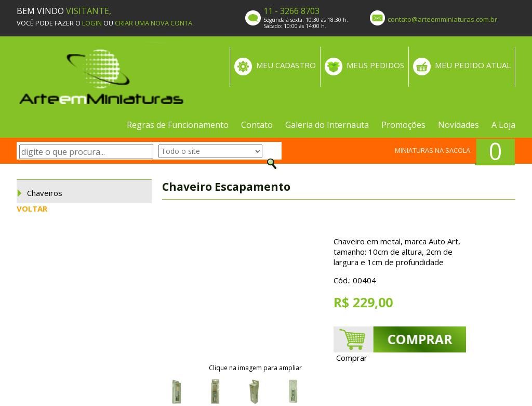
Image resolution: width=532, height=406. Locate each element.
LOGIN (92, 23)
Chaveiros (45, 193)
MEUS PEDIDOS (375, 65)
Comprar (352, 358)
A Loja (503, 125)
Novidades (458, 125)
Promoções (403, 125)
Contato (257, 125)
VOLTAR (32, 208)
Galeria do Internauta (327, 125)
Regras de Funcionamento (178, 125)
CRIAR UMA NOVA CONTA (154, 23)
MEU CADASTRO (286, 65)
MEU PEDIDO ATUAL (473, 65)
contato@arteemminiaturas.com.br (442, 19)
